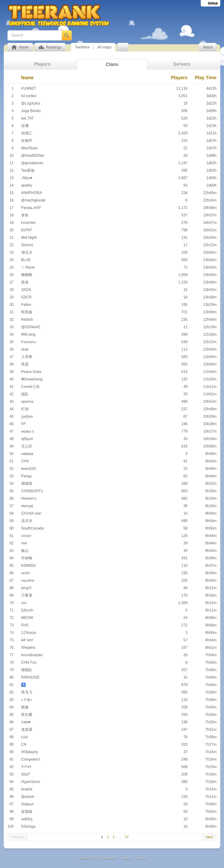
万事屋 (27, 595)
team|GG (29, 469)
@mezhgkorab (33, 200)
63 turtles (29, 96)
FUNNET (29, 88)
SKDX (26, 290)
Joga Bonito (31, 111)
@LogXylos (31, 103)
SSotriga (28, 826)
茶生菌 (27, 715)
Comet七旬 (30, 387)
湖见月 (27, 252)
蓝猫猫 (27, 812)
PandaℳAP (31, 208)
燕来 (25, 282)
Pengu (26, 476)
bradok (27, 789)
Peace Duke (31, 372)
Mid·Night (29, 238)
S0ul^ (26, 774)
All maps (104, 47)
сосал (26, 536)
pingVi (26, 588)
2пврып (28, 804)
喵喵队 (27, 670)
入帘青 (27, 357)
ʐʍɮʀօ (27, 416)
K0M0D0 (28, 566)
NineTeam (30, 148)
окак (25, 349)
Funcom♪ (29, 342)
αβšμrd (27, 439)
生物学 (27, 141)
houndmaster (32, 655)
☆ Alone (28, 267)
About (141, 858)
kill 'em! (27, 640)
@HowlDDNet (33, 155)
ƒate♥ (26, 722)
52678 (26, 297)
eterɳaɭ (27, 506)
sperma (27, 402)
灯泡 (25, 409)
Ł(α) (25, 737)
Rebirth (27, 320)
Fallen (26, 305)
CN (24, 744)
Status (127, 858)
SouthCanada (33, 528)
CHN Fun (29, 662)
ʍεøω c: (28, 431)
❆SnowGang (32, 379)
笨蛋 (25, 364)
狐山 (25, 551)
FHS (25, 625)
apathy (27, 185)
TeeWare (82, 47)
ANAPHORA (32, 193)
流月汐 (27, 521)
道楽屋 (27, 730)
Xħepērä (28, 648)
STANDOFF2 (32, 491)
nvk (24, 543)
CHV (25, 461)
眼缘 (25, 707)
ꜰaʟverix (28, 580)
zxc (24, 603)
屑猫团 (27, 484)
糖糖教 (27, 275)
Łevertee (28, 223)
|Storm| (27, 245)
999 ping (28, 334)
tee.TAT (28, 118)
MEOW (27, 618)
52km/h (27, 610)
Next (209, 837)
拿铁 (25, 215)
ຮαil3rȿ (27, 819)
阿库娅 (27, 312)
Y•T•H (26, 767)
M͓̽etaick (28, 797)
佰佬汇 (27, 133)
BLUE (26, 260)
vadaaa (27, 454)
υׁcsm (26, 573)
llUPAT (27, 230)
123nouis (29, 633)
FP (23, 424)
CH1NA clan (31, 513)
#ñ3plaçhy (30, 752)
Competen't (31, 759)
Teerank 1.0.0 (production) (97, 858)
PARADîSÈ (30, 677)
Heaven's (29, 498)
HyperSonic (31, 782)
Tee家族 (28, 170)
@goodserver (32, 163)
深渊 (25, 126)
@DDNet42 (31, 327)
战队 (25, 394)
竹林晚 (27, 558)
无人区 (27, 446)
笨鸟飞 (27, 692)
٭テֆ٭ (27, 700)
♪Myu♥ (27, 178)
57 (127, 837)
